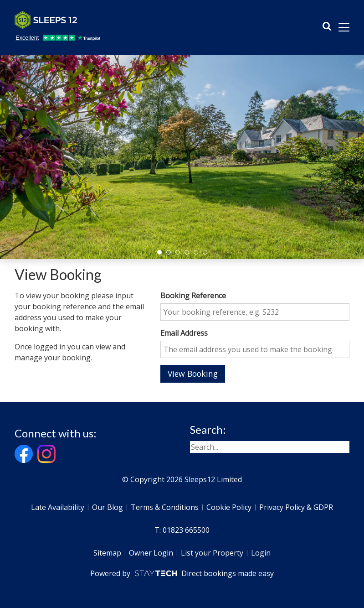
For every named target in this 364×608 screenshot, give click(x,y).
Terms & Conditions (165, 507)
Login (261, 553)
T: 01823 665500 (182, 530)
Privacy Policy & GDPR (296, 507)
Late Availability (58, 507)
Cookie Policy (229, 507)
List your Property (212, 553)
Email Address (184, 333)
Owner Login (151, 553)
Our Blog (108, 507)
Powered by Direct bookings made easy (182, 573)
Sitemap (107, 553)
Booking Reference (193, 296)
